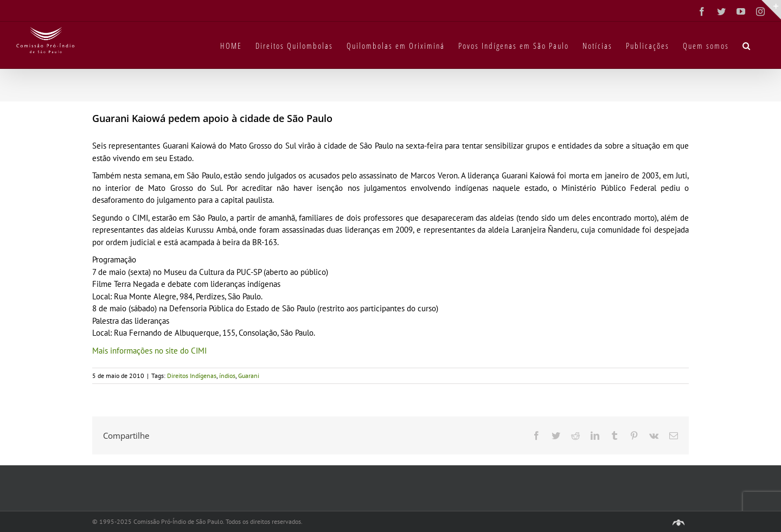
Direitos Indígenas (192, 376)
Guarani (249, 376)
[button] (747, 45)
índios (227, 376)
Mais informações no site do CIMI (149, 351)
